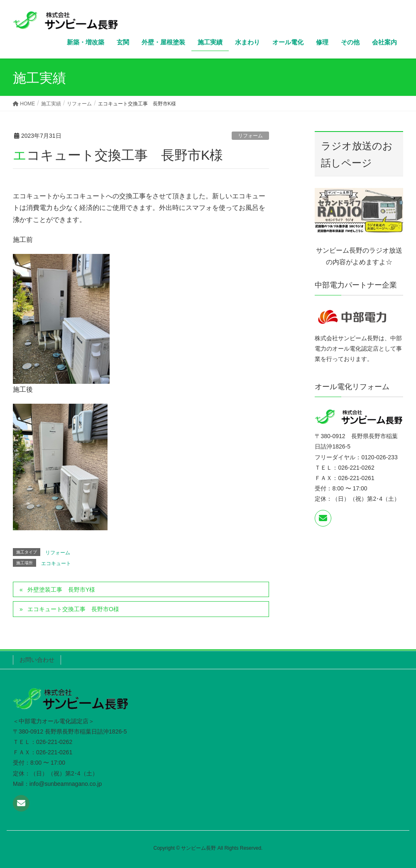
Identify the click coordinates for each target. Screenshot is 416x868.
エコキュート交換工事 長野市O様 (73, 609)
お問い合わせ (37, 660)
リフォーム (250, 136)
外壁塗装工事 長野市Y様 (61, 590)
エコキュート (56, 563)
